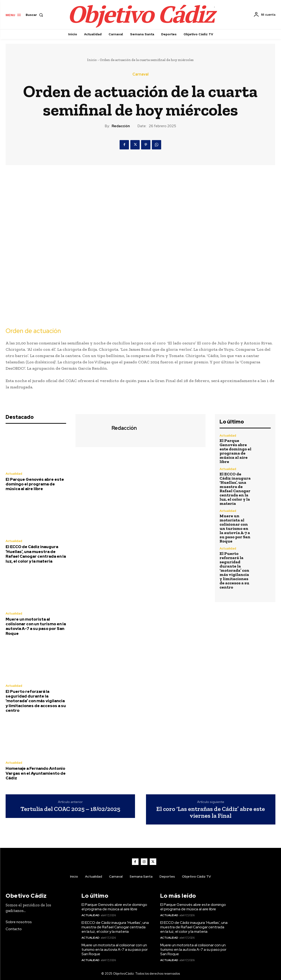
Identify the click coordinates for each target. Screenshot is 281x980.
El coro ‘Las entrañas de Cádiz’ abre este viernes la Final (211, 812)
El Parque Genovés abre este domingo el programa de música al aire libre (35, 484)
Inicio (92, 60)
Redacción (121, 126)
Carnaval (140, 74)
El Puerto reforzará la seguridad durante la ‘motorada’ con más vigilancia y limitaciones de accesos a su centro (36, 701)
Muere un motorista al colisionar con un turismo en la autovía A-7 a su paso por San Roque (36, 626)
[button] (35, 15)
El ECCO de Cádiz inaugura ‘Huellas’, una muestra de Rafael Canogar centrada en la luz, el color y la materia (36, 554)
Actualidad (14, 474)
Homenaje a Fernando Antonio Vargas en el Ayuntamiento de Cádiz (36, 773)
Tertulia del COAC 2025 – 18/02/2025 (70, 809)
